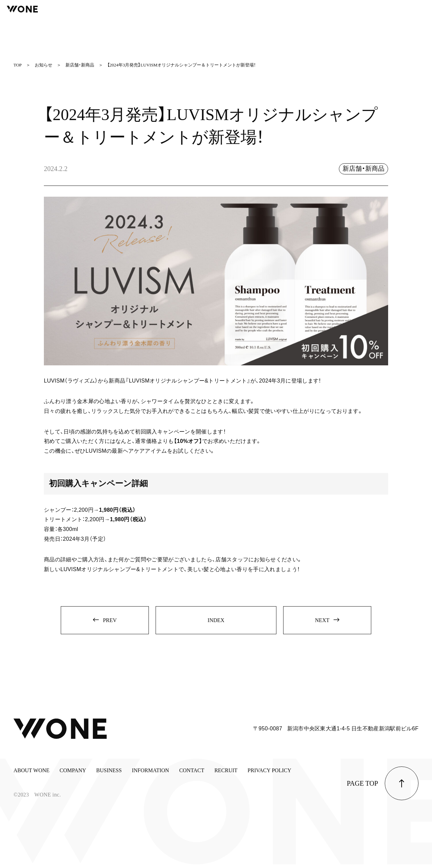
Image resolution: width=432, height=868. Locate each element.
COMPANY (73, 774)
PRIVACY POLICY (269, 774)
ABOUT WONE (32, 774)
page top (362, 787)
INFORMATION (151, 774)
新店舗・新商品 (362, 169)
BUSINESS (109, 774)
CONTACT (192, 774)
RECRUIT (226, 774)
